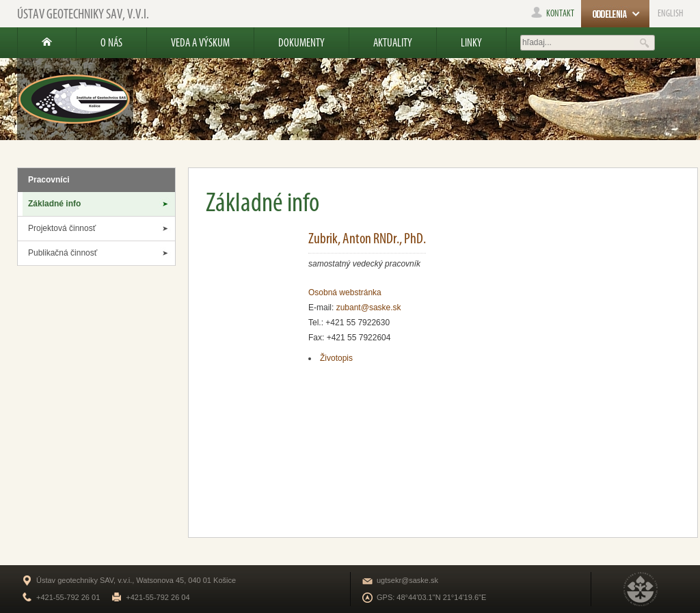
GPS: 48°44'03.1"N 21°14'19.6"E (431, 597)
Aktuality (393, 42)
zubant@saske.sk (369, 308)
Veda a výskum (200, 42)
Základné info (54, 204)
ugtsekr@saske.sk (407, 580)
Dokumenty (301, 42)
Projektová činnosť (62, 228)
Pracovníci (49, 180)
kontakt (553, 13)
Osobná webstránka (345, 292)
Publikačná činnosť (63, 253)
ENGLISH (670, 13)
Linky (471, 42)
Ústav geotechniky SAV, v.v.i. (83, 14)
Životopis (336, 358)
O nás (111, 42)
